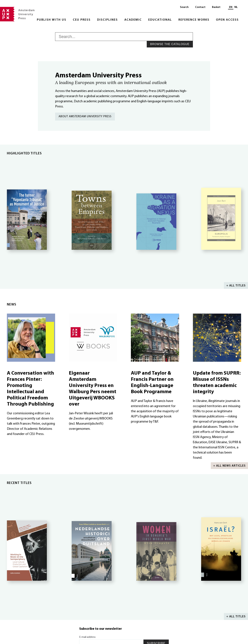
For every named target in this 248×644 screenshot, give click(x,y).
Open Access (227, 20)
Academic (133, 20)
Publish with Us (52, 20)
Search (184, 7)
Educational (160, 20)
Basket (216, 7)
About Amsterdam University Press (85, 116)
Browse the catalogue (170, 44)
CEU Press (82, 20)
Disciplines (107, 20)
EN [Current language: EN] (231, 7)
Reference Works (194, 20)
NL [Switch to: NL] (236, 7)
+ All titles (236, 286)
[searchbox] (124, 37)
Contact (200, 7)
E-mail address (87, 637)
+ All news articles (229, 466)
